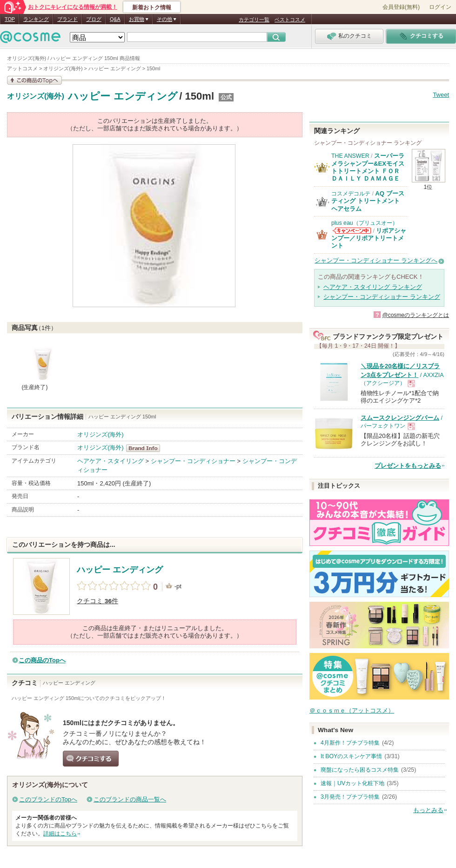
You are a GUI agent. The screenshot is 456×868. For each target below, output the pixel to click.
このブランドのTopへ (48, 799)
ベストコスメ (290, 20)
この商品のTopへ (42, 660)
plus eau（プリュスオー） (365, 223)
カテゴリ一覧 (254, 20)
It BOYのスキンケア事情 (351, 756)
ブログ (94, 19)
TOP (10, 19)
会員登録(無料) (401, 7)
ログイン (440, 7)
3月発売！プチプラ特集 (350, 797)
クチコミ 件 (97, 601)
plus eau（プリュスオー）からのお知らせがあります (352, 231)
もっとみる (428, 810)
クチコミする (91, 759)
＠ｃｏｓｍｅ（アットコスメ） (352, 710)
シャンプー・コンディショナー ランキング (382, 297)
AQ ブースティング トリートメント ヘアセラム (368, 201)
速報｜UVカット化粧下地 (352, 783)
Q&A (115, 19)
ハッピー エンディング (123, 96)
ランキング (36, 19)
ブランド (67, 19)
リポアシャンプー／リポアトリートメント (369, 238)
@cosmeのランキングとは (416, 315)
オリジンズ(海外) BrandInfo (146, 448)
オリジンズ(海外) (36, 96)
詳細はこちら (60, 834)
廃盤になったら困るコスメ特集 (360, 770)
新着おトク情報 (152, 7)
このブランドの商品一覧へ (130, 799)
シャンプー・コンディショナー (193, 461)
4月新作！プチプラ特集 (350, 743)
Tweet (441, 95)
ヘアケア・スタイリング (111, 461)
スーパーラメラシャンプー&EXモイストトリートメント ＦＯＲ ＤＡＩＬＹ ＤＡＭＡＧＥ (368, 167)
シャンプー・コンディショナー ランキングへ (376, 260)
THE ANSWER (350, 156)
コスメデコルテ (351, 194)
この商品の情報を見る (34, 80)
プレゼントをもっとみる (408, 466)
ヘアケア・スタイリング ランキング (373, 287)
